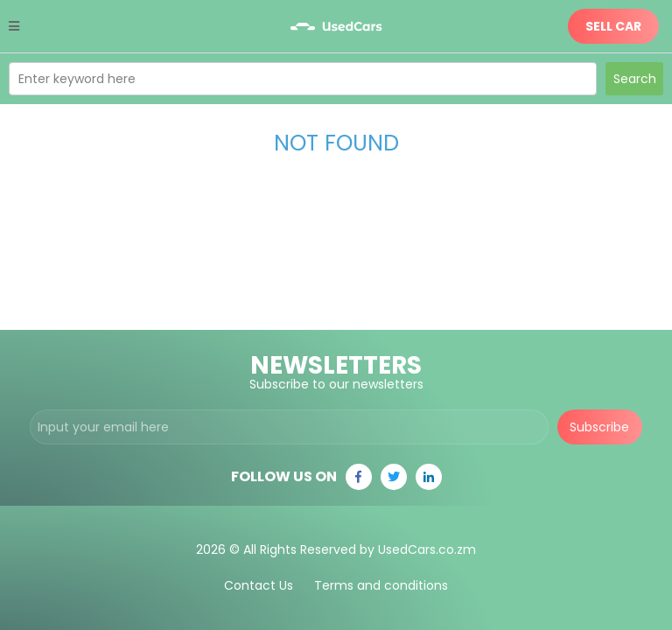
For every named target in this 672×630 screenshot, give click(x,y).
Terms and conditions (381, 585)
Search (635, 79)
